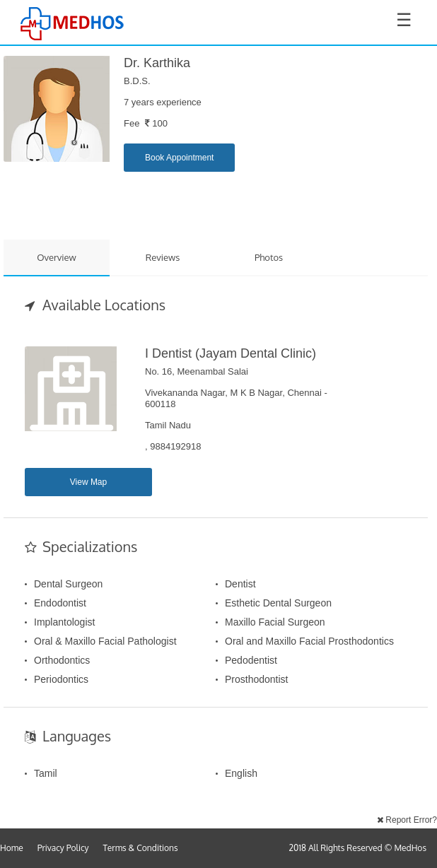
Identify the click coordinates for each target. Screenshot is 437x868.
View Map (88, 482)
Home (12, 848)
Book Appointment (179, 158)
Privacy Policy (63, 848)
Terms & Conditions (141, 848)
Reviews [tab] (163, 257)
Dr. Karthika (157, 63)
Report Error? (407, 820)
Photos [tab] (269, 257)
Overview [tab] (57, 257)
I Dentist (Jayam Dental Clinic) (231, 353)
